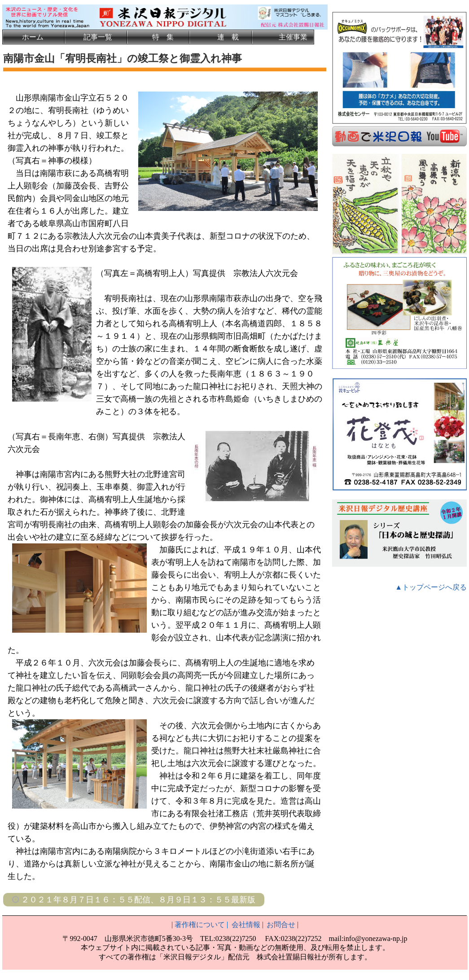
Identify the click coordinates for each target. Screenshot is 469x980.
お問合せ (281, 925)
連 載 (228, 37)
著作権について (200, 925)
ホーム (33, 37)
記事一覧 (98, 37)
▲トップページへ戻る (431, 586)
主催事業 (293, 37)
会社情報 (246, 925)
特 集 (163, 37)
